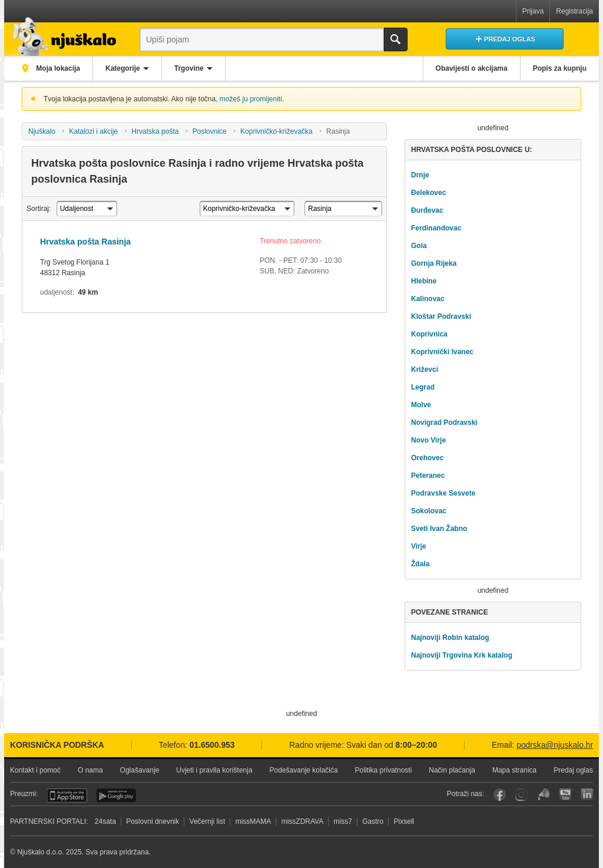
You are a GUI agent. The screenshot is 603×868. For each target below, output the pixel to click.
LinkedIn (587, 795)
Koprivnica (429, 334)
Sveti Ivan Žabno (439, 529)
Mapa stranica (514, 770)
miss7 (343, 821)
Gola (419, 246)
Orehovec (427, 458)
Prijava (533, 11)
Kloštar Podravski (441, 316)
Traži (396, 39)
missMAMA (254, 821)
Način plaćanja (452, 770)
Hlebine (424, 281)
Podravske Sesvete (443, 493)
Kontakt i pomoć (35, 770)
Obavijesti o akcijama (472, 68)
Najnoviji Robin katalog (450, 638)
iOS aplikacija (67, 796)
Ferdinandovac (436, 228)
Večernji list (208, 821)
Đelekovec (428, 193)
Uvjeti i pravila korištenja (214, 770)
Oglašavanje (140, 770)
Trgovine (189, 68)
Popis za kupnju (560, 68)
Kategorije (123, 68)
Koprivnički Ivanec (442, 352)
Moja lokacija (57, 68)
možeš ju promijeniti (251, 99)
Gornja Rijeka (434, 263)
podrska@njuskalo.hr (555, 745)
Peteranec (428, 476)
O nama (90, 770)
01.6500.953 (212, 745)
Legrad (423, 387)
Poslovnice (210, 131)
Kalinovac (428, 299)
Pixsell (404, 821)
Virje (419, 546)
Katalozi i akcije (93, 131)
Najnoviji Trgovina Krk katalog (462, 655)
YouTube (565, 795)
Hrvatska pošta (155, 131)
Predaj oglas (573, 770)
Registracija (574, 11)
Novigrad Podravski (444, 423)
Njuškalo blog (543, 795)
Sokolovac (429, 511)
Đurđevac (427, 210)
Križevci (425, 369)
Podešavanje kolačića (304, 770)
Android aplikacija (116, 796)
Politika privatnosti (384, 770)
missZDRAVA (303, 821)
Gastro (373, 821)
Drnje (420, 175)
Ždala (420, 564)
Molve (421, 405)
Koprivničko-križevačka (276, 131)
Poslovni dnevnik (153, 821)
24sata (105, 821)
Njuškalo (42, 131)
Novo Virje (428, 440)
